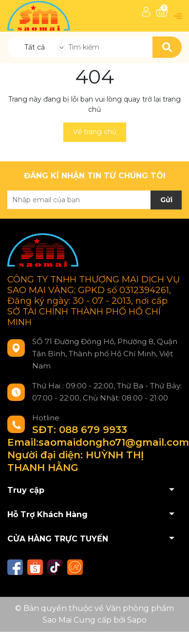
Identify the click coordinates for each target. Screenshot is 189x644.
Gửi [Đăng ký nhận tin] (166, 200)
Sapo (137, 620)
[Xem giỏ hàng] (162, 12)
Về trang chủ (95, 132)
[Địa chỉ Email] (94, 200)
